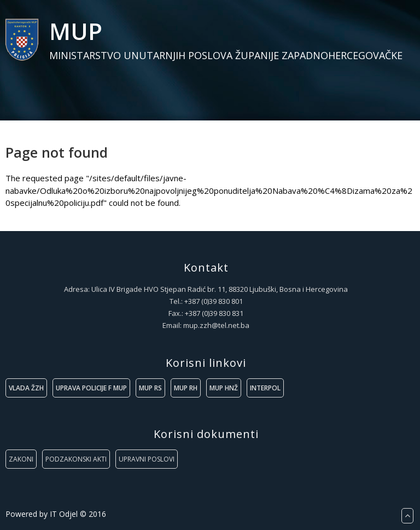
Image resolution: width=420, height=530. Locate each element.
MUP (76, 31)
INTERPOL (265, 388)
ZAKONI (21, 459)
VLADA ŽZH (26, 388)
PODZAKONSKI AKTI (76, 459)
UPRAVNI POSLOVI (147, 459)
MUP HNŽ (224, 388)
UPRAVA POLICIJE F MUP (91, 388)
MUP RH (186, 388)
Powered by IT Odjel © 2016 (56, 514)
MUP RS (150, 388)
